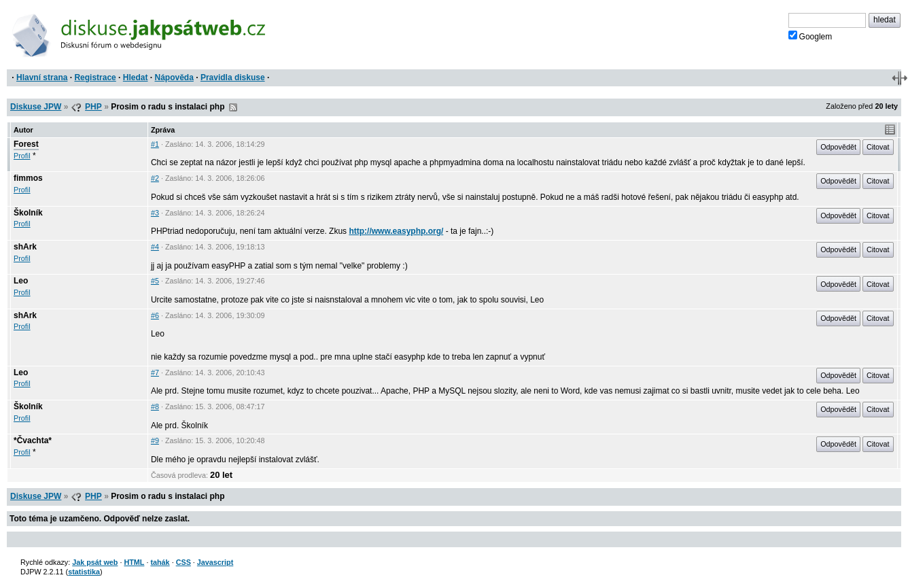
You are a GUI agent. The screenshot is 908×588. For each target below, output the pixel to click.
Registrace (95, 77)
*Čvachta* (33, 440)
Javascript (215, 562)
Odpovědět (838, 147)
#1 (155, 144)
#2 (155, 178)
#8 (155, 407)
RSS (233, 107)
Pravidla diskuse (233, 77)
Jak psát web (95, 562)
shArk (25, 247)
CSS (184, 562)
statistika (84, 572)
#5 (155, 281)
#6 (155, 315)
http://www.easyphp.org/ (396, 231)
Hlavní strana (42, 77)
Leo (21, 281)
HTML (134, 562)
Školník (28, 213)
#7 (155, 373)
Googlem (810, 36)
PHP (93, 107)
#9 (155, 440)
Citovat (878, 147)
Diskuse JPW (36, 107)
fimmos (28, 178)
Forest (26, 144)
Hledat (136, 77)
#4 (155, 247)
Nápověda (174, 77)
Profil (22, 156)
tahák (160, 562)
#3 (155, 213)
